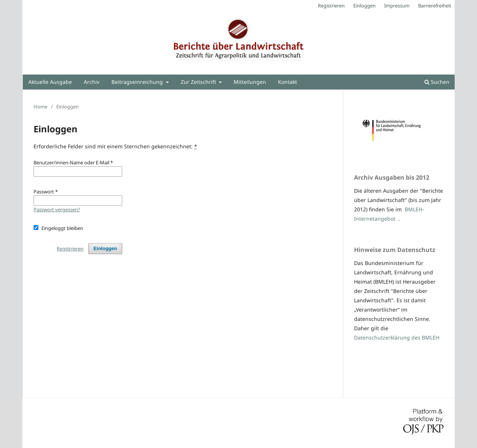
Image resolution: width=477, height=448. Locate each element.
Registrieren (331, 6)
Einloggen (364, 6)
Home (40, 107)
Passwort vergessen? (57, 209)
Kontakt (288, 82)
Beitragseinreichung (138, 82)
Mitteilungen (250, 82)
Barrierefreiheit (435, 6)
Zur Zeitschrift (199, 82)
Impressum (397, 6)
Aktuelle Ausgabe (50, 82)
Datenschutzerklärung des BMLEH (397, 337)
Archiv (92, 82)
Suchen (437, 82)
